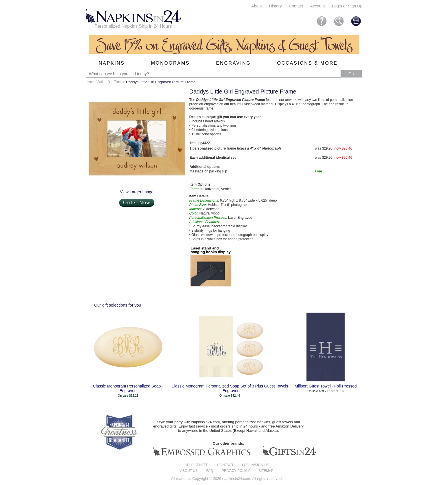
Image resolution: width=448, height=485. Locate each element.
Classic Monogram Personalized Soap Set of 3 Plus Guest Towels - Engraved (230, 388)
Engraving (233, 63)
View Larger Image (137, 192)
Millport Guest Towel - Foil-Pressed (326, 386)
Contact (296, 6)
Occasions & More (307, 63)
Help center (197, 465)
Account (317, 6)
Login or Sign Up (347, 6)
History (275, 6)
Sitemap (266, 471)
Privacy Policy (236, 471)
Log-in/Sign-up (256, 465)
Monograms (170, 63)
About (256, 6)
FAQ (210, 471)
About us (189, 471)
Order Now (137, 203)
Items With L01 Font (104, 82)
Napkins (112, 63)
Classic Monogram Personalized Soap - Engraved (128, 388)
